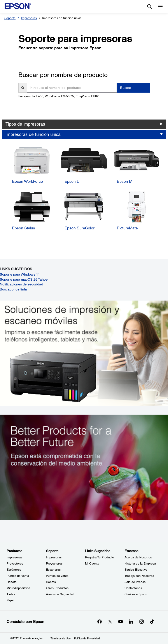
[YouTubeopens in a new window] (121, 621)
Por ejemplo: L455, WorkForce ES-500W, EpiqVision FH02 (59, 96)
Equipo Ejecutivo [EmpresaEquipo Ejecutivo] (136, 570)
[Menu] (160, 7)
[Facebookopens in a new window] (100, 621)
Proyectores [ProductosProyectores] (15, 563)
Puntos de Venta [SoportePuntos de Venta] (57, 576)
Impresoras (29, 18)
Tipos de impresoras (25, 124)
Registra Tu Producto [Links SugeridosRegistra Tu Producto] (100, 557)
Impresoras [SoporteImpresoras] (54, 557)
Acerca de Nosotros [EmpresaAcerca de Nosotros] (138, 557)
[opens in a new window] (152, 621)
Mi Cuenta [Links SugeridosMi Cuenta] (92, 563)
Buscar (126, 88)
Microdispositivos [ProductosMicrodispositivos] (18, 588)
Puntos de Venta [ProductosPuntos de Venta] (18, 576)
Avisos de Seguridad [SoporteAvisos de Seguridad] (60, 594)
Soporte (10, 18)
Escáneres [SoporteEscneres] (53, 570)
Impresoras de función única (33, 134)
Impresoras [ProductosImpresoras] (14, 557)
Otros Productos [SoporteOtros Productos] (57, 588)
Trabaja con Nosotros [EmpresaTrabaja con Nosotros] (139, 576)
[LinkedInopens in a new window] (131, 621)
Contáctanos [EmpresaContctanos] (133, 588)
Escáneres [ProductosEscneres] (14, 570)
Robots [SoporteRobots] (51, 582)
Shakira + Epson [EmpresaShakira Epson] (136, 594)
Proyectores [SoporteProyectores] (54, 563)
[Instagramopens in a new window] (142, 621)
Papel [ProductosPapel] (10, 600)
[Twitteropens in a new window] (110, 621)
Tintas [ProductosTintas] (11, 594)
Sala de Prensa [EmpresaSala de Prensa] (135, 582)
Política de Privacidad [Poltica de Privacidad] (87, 639)
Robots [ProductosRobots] (11, 582)
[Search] (150, 7)
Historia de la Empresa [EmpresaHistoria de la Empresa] (140, 563)
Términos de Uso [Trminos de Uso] (61, 639)
